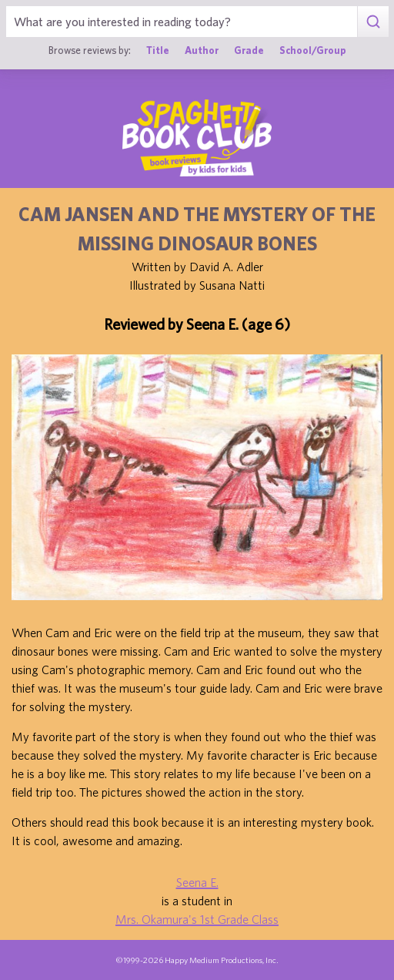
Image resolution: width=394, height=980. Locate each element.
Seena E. (197, 882)
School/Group (313, 50)
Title (158, 50)
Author (202, 50)
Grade (249, 50)
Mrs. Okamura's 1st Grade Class (197, 919)
